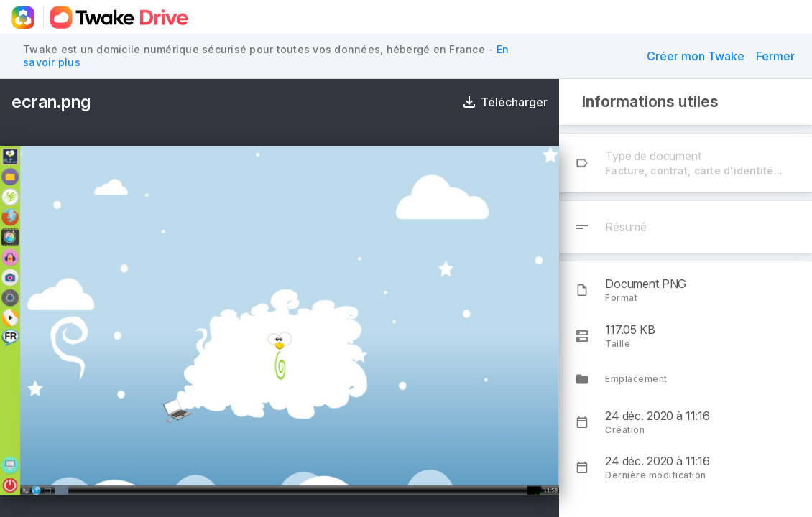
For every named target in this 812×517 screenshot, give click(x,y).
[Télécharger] (506, 102)
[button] (696, 56)
